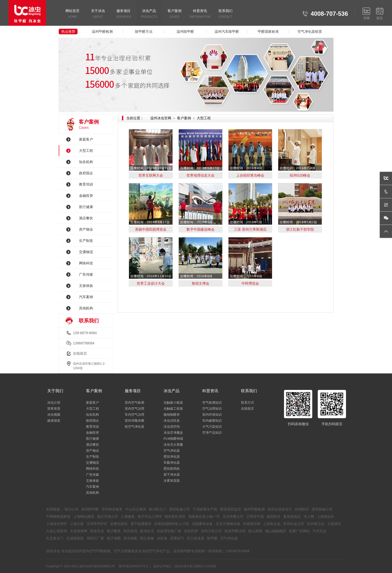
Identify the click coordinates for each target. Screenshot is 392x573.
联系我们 (225, 14)
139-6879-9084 (85, 333)
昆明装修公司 (322, 509)
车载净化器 (172, 463)
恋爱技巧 (177, 538)
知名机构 (86, 162)
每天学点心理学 (150, 516)
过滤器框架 (75, 538)
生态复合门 (55, 538)
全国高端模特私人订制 (171, 524)
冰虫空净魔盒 (173, 433)
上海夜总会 (272, 524)
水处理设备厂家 (169, 531)
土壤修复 (128, 516)
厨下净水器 (172, 475)
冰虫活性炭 (172, 421)
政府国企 (86, 173)
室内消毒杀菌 (134, 421)
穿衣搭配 (130, 538)
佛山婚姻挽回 (275, 531)
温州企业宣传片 (280, 509)
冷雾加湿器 (172, 481)
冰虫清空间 (172, 427)
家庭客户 (86, 139)
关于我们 (55, 391)
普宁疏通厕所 (141, 524)
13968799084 (84, 343)
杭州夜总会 (316, 524)
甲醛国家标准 (268, 32)
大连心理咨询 (56, 531)
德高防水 (273, 516)
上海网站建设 (84, 516)
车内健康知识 (212, 421)
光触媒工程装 (173, 409)
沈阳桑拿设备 (202, 524)
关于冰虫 (98, 14)
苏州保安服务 (112, 509)
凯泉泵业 (97, 531)
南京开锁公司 (107, 516)
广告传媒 (86, 274)
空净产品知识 (212, 433)
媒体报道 (54, 421)
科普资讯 (200, 14)
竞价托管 (191, 531)
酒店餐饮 (86, 218)
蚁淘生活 (147, 531)
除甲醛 (212, 538)
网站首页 (72, 14)
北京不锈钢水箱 (228, 524)
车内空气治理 (134, 415)
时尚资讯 (130, 531)
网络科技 (86, 263)
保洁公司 (71, 509)
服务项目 (123, 14)
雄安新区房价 (175, 516)
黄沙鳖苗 (114, 531)
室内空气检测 (134, 403)
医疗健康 (86, 207)
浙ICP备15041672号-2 (133, 566)
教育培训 (86, 184)
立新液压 (334, 524)
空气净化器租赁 (310, 32)
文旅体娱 (86, 286)
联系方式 (247, 403)
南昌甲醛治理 (235, 531)
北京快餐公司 (233, 516)
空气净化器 (172, 451)
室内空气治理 (134, 409)
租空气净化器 (134, 427)
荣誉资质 (54, 409)
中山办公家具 (136, 509)
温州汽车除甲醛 (227, 32)
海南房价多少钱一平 (204, 516)
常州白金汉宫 (294, 524)
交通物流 (86, 252)
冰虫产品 (149, 14)
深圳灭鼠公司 (211, 531)
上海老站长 (325, 516)
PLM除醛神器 (173, 439)
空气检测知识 (212, 403)
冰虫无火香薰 (173, 445)
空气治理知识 (212, 409)
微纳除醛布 (172, 415)
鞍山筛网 (255, 531)
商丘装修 (147, 538)
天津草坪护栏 (97, 524)
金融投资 (86, 196)
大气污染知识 (212, 427)
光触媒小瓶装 (173, 403)
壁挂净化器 (172, 457)
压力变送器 (195, 538)
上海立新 (77, 524)
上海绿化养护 (56, 524)
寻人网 (309, 516)
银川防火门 (157, 509)
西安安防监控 (230, 509)
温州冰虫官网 (161, 118)
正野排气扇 (255, 516)
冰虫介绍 (54, 403)
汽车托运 (319, 531)
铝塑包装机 (119, 524)
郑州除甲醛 (90, 509)
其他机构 (86, 308)
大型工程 (86, 151)
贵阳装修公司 (179, 509)
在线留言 (80, 353)
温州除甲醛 (185, 32)
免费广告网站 (299, 531)
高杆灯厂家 (95, 538)
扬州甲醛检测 (254, 509)
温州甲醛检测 (102, 32)
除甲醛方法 (144, 32)
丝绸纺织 (302, 509)
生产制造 (86, 241)
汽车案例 (86, 297)
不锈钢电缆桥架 (58, 516)
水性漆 (162, 538)
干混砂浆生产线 (205, 509)
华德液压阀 (251, 524)
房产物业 (86, 229)
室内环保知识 (212, 415)
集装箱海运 (292, 516)
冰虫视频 (54, 415)
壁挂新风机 (172, 469)
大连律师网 (78, 531)
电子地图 (114, 538)
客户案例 (174, 14)
